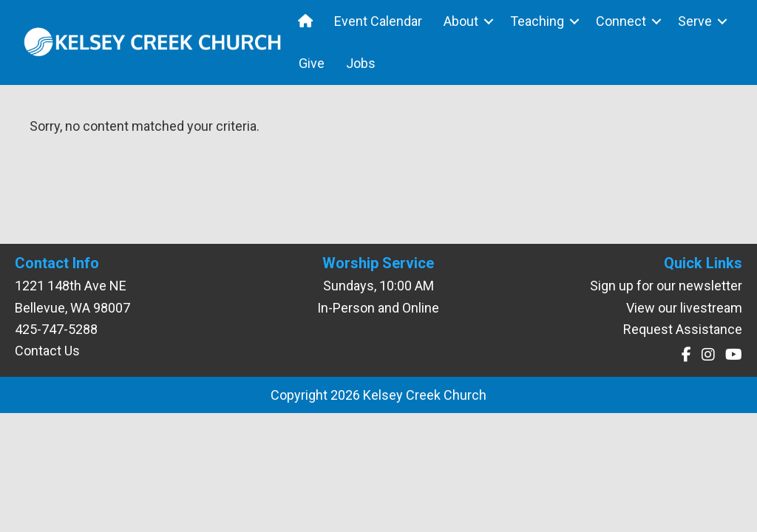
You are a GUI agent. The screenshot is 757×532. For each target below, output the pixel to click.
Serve (695, 21)
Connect (621, 21)
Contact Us (47, 351)
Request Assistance (683, 329)
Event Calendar (378, 21)
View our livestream (684, 308)
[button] (489, 21)
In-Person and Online (378, 308)
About (461, 21)
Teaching (537, 21)
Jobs (361, 63)
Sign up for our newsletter (666, 286)
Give (312, 63)
